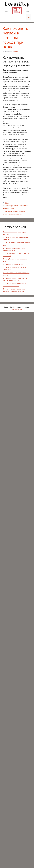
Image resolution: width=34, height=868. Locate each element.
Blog (7, 203)
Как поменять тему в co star (13, 264)
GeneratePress (17, 309)
